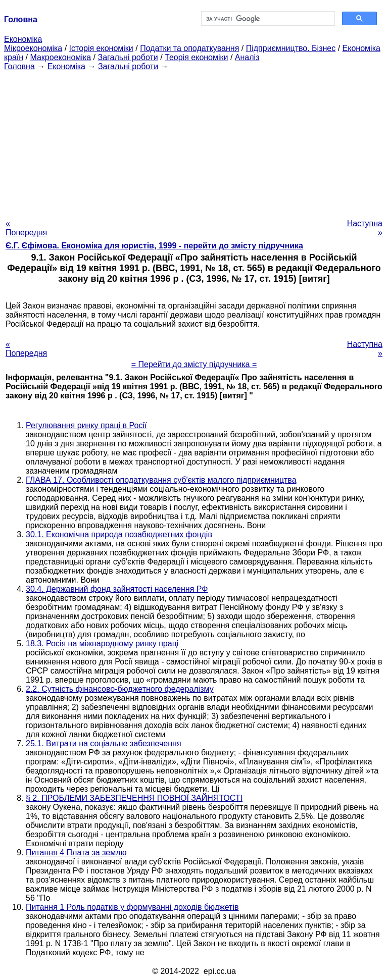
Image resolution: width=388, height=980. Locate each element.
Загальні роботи (128, 57)
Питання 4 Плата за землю (76, 853)
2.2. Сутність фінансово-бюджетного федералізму (120, 689)
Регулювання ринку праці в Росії (86, 425)
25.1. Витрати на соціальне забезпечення (104, 743)
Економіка (23, 39)
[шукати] (267, 19)
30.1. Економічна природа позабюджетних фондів (119, 534)
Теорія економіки (196, 57)
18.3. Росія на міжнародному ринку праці (102, 643)
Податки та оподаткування (189, 48)
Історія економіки (101, 48)
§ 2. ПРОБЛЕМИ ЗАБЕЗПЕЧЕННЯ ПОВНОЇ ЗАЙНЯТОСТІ (134, 798)
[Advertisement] (194, 142)
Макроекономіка (60, 57)
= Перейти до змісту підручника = (194, 364)
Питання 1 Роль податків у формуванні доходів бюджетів (132, 907)
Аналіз (247, 57)
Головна (19, 66)
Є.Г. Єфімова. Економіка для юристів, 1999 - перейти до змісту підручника (154, 246)
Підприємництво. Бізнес (291, 48)
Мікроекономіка (33, 48)
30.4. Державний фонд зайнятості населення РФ (117, 589)
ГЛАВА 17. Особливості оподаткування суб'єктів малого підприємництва (161, 480)
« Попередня (26, 228)
